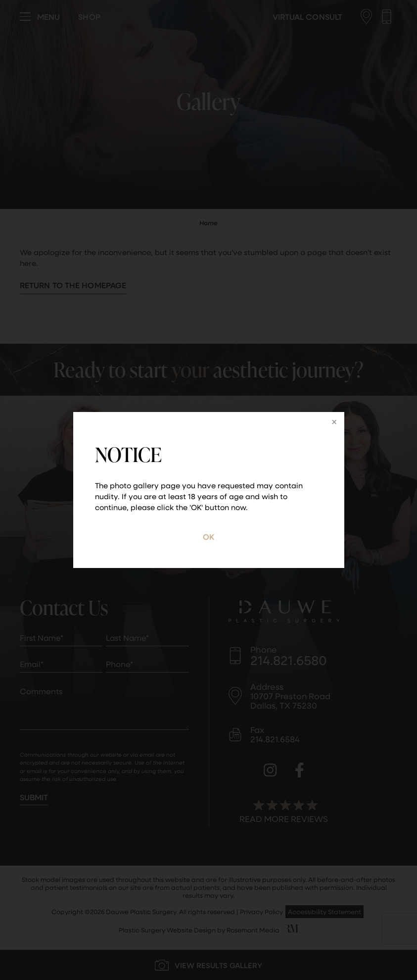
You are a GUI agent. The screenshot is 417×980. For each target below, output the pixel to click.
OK (208, 537)
